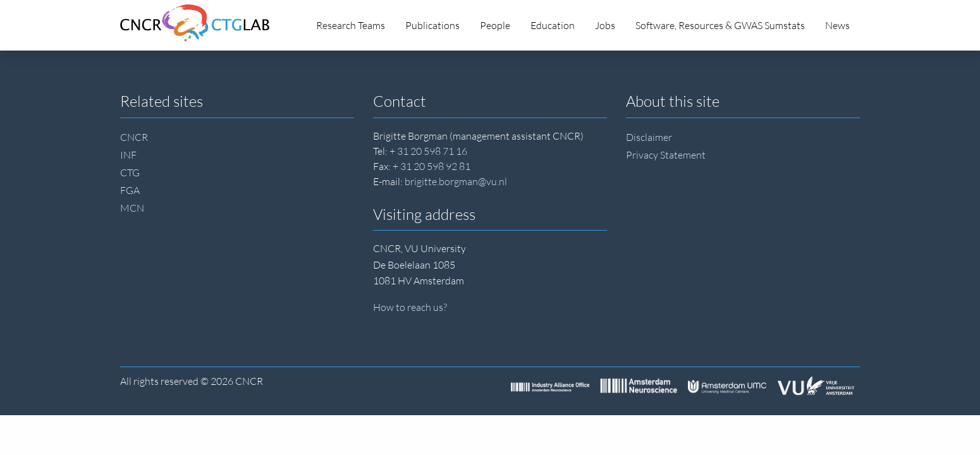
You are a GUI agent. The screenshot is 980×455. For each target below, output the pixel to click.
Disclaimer (649, 137)
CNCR (134, 137)
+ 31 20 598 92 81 (432, 166)
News (837, 25)
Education (553, 25)
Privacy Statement (666, 155)
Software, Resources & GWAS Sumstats (720, 25)
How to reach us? (410, 307)
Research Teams (351, 25)
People (495, 25)
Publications (432, 25)
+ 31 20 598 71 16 (428, 151)
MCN (132, 208)
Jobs (605, 25)
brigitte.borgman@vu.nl (456, 181)
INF (128, 155)
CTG (130, 173)
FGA (130, 190)
